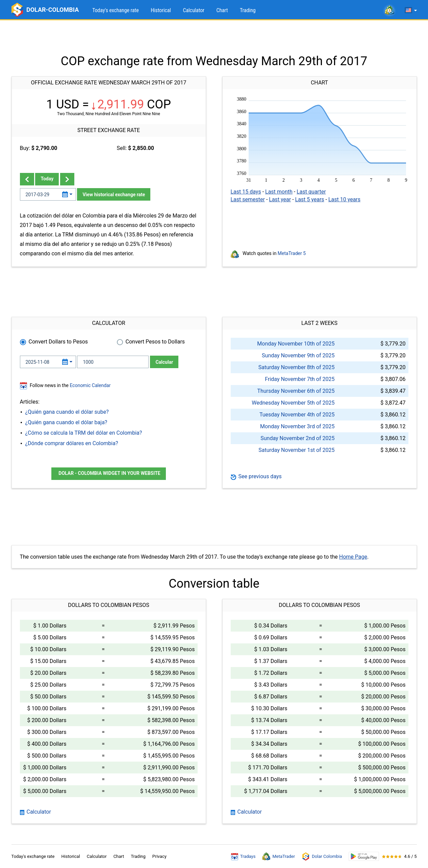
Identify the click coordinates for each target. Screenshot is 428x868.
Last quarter (311, 192)
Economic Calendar (90, 385)
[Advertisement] (214, 37)
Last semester (248, 199)
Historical (161, 10)
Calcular (164, 362)
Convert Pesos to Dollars (155, 342)
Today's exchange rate (115, 10)
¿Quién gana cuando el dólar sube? (67, 412)
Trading (248, 10)
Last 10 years (344, 199)
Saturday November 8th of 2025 (297, 367)
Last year (280, 199)
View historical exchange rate (114, 195)
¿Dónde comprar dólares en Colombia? (72, 443)
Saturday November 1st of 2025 (296, 450)
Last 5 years (310, 199)
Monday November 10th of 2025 (296, 344)
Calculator (193, 10)
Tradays (243, 857)
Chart (222, 10)
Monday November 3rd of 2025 (297, 426)
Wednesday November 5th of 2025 (293, 403)
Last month (279, 192)
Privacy (159, 856)
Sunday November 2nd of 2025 (297, 438)
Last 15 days (246, 192)
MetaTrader (279, 857)
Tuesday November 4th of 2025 (297, 415)
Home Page (353, 557)
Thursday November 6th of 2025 (296, 391)
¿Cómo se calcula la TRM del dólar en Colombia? (84, 433)
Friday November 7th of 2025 (300, 379)
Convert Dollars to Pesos (58, 342)
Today (47, 179)
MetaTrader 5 (292, 253)
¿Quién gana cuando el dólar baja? (66, 422)
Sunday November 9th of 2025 (298, 355)
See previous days (256, 476)
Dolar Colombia (322, 857)
